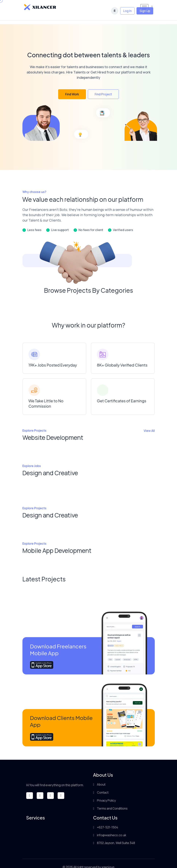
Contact (103, 785)
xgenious (108, 860)
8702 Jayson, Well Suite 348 (116, 836)
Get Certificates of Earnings (122, 393)
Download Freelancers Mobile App (58, 642)
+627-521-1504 (108, 820)
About (101, 777)
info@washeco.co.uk (112, 828)
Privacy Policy (106, 793)
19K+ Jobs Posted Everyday (53, 358)
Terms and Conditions (112, 801)
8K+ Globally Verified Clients (122, 358)
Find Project (103, 87)
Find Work (72, 87)
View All (149, 423)
